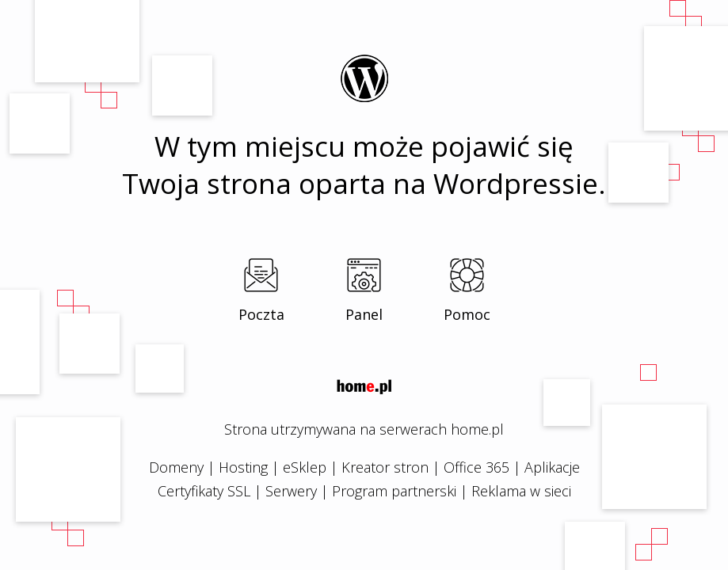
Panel (364, 314)
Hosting (243, 467)
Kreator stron (385, 467)
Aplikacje (552, 467)
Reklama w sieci (521, 491)
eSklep (305, 467)
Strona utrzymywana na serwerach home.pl (364, 429)
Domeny (176, 467)
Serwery (291, 491)
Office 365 (476, 467)
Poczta (261, 314)
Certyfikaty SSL (204, 491)
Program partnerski (394, 491)
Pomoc (467, 314)
